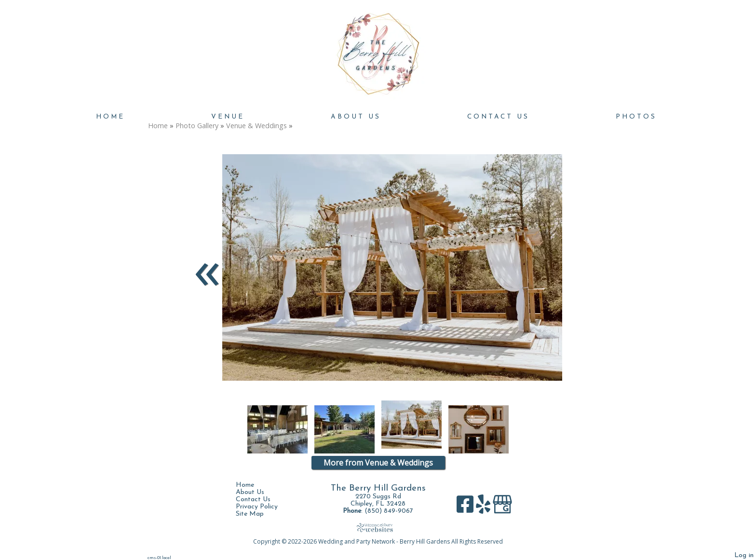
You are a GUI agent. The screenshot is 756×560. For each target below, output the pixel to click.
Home (110, 117)
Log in (744, 555)
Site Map (257, 514)
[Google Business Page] (502, 508)
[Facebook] (466, 508)
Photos (636, 117)
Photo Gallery (197, 126)
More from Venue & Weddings (378, 463)
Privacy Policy (264, 507)
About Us (356, 117)
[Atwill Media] (378, 527)
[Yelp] (484, 508)
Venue (228, 117)
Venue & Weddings (256, 126)
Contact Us (498, 117)
